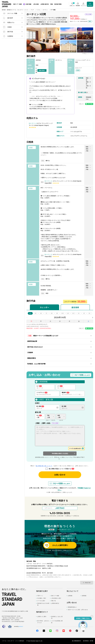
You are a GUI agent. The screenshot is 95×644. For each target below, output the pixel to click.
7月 (46, 313)
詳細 (90, 21)
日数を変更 (42, 70)
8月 (52, 313)
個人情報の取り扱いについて (44, 466)
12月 (73, 313)
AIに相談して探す (42, 598)
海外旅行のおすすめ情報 (43, 604)
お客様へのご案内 (42, 617)
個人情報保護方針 (76, 641)
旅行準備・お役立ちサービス (43, 622)
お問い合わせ (60, 475)
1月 (79, 313)
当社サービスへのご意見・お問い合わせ (78, 610)
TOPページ (40, 596)
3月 (89, 313)
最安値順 (75, 307)
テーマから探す (41, 601)
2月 (84, 313)
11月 (68, 313)
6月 (41, 313)
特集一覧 (53, 601)
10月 (62, 313)
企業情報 (70, 596)
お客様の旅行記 (55, 603)
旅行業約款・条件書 (88, 641)
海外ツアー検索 (55, 596)
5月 (36, 313)
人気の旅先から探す (56, 598)
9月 (57, 313)
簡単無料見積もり (72, 607)
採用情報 (84, 596)
